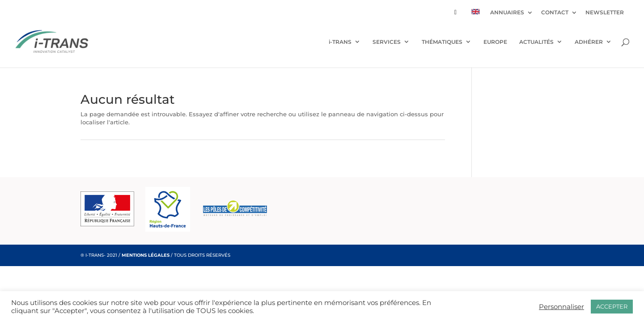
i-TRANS (340, 42)
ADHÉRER (589, 42)
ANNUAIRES (507, 13)
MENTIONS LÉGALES (146, 255)
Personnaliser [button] (561, 307)
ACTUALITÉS (536, 42)
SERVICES (387, 42)
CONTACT (555, 13)
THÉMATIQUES (442, 42)
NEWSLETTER (605, 13)
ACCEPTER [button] (612, 306)
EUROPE (495, 42)
